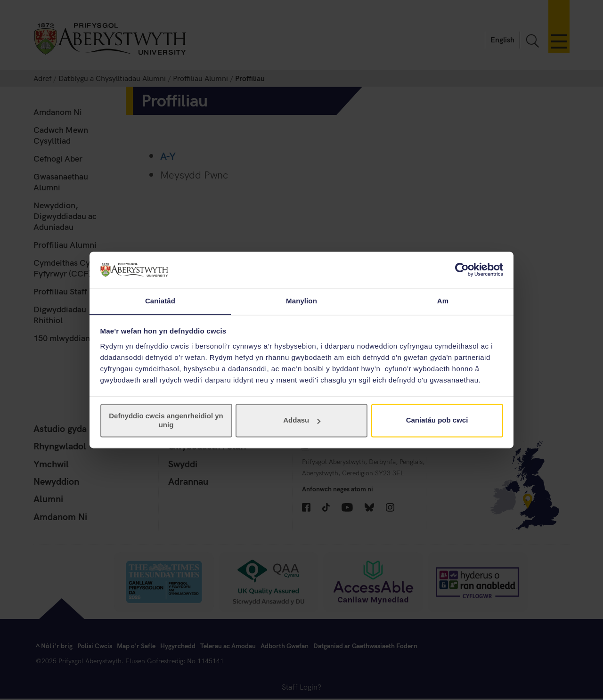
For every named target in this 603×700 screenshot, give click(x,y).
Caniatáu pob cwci (437, 420)
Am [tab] (443, 301)
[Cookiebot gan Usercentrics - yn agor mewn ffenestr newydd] (462, 269)
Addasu (302, 420)
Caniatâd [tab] (160, 301)
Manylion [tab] (301, 301)
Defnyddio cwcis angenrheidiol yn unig (166, 420)
